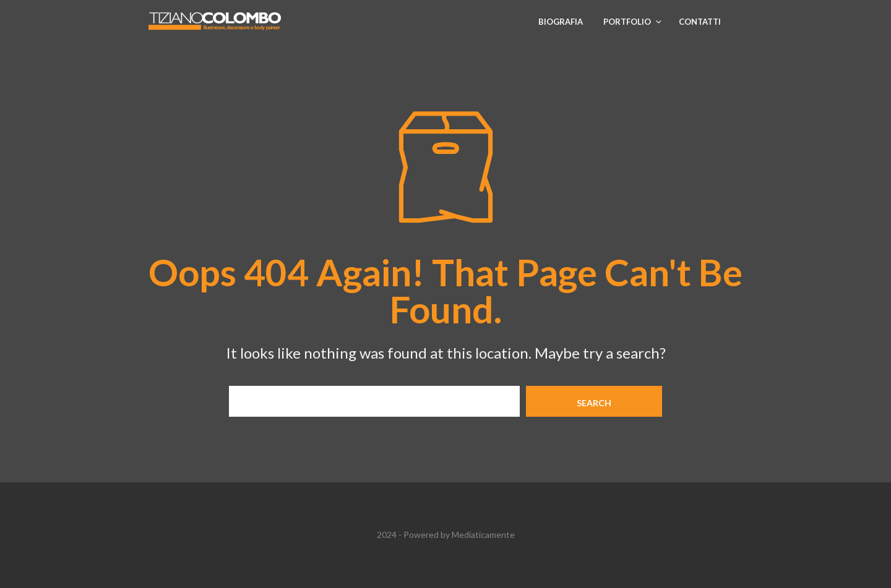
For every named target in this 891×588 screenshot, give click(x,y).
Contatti (700, 22)
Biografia (561, 22)
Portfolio (627, 22)
